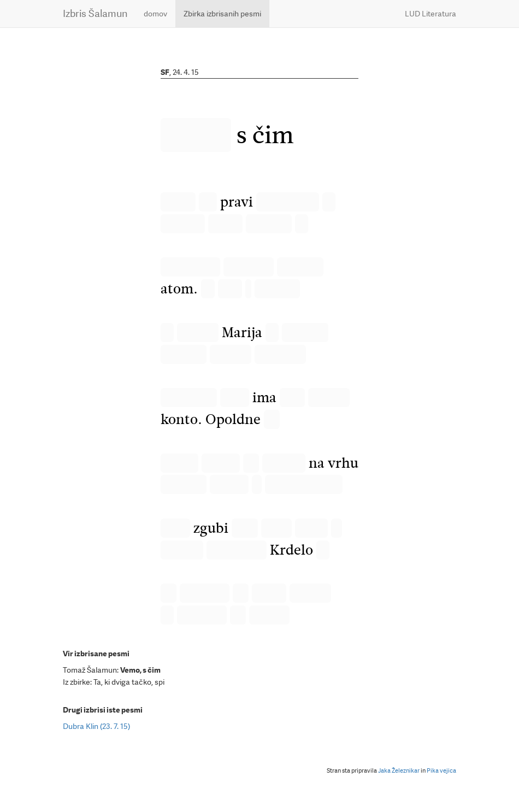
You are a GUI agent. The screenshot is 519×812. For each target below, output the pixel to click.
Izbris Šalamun (95, 13)
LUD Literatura (430, 14)
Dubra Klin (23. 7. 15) (96, 726)
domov (155, 14)
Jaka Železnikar (399, 771)
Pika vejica (441, 771)
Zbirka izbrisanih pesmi (222, 14)
